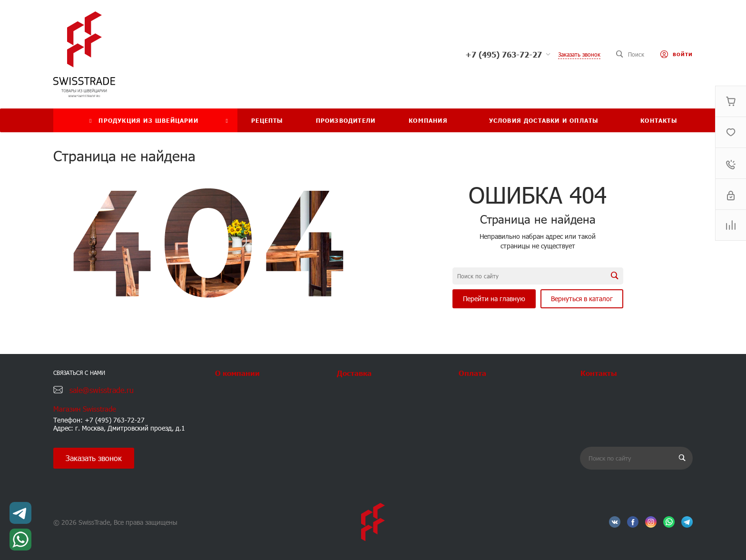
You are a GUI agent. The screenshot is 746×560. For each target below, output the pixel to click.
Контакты (599, 373)
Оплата (472, 373)
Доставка (354, 373)
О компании (237, 373)
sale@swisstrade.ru (102, 390)
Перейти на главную (494, 299)
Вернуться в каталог (582, 299)
